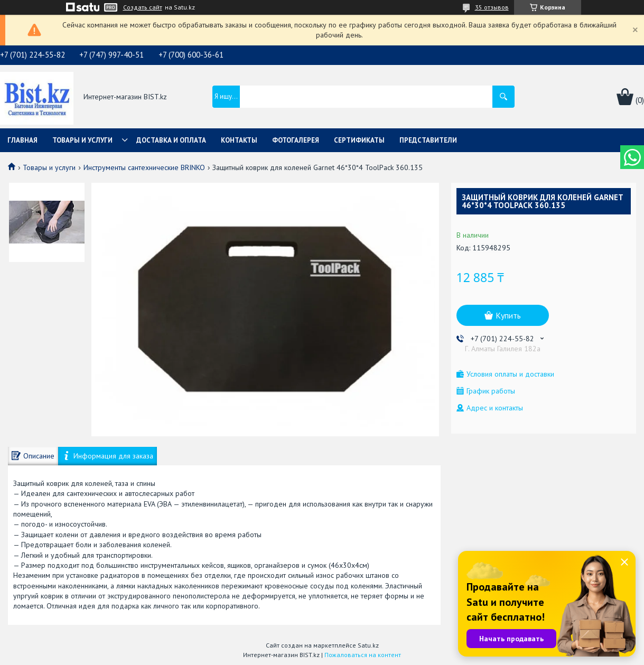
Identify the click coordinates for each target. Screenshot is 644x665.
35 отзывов (492, 7)
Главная (22, 140)
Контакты (239, 140)
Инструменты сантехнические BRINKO (144, 167)
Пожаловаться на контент (363, 655)
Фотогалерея (296, 140)
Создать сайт (143, 7)
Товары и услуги (82, 140)
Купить (508, 315)
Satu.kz (368, 645)
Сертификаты (359, 140)
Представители (428, 140)
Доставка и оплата (171, 140)
